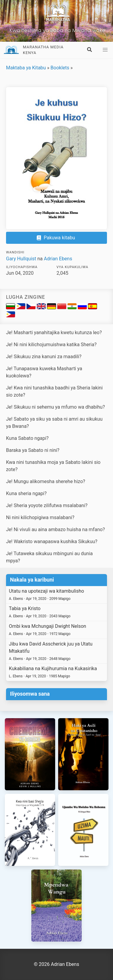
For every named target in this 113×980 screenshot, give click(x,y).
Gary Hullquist (21, 259)
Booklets (60, 68)
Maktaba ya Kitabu (26, 68)
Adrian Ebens (58, 259)
